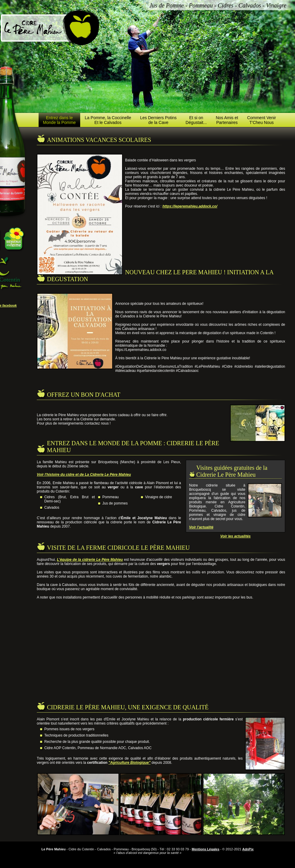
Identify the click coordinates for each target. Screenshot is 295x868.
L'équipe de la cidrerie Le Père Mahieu (90, 560)
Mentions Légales (206, 849)
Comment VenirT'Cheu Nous (261, 120)
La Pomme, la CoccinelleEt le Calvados (108, 120)
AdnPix (248, 849)
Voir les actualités (235, 536)
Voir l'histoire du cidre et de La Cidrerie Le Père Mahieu (84, 475)
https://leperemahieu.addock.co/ (190, 206)
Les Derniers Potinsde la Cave (158, 120)
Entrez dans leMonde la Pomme (60, 120)
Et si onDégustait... (196, 120)
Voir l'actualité (201, 527)
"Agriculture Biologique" (129, 763)
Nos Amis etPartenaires (227, 120)
